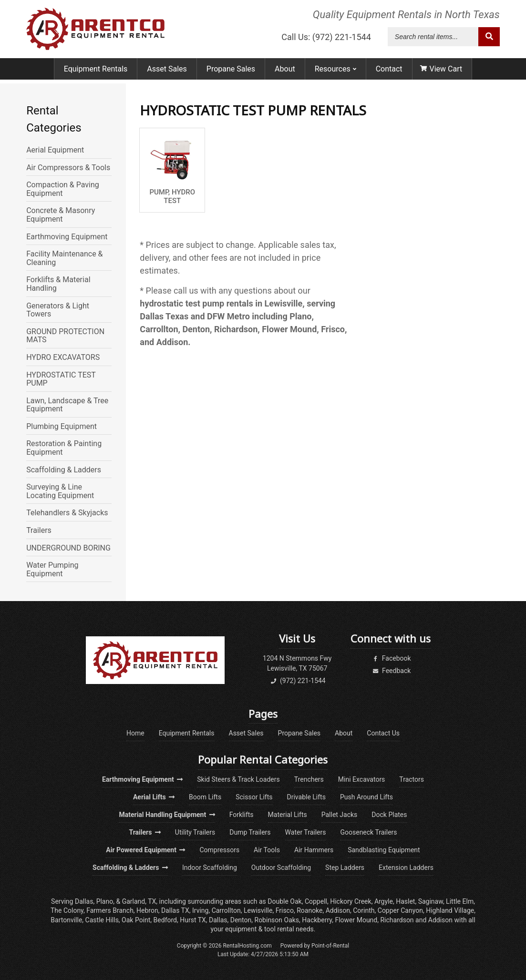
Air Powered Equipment (145, 850)
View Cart (441, 73)
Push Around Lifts (366, 797)
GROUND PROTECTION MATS (65, 336)
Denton (241, 920)
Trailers (39, 531)
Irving (200, 910)
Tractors (412, 779)
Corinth (364, 910)
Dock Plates (389, 815)
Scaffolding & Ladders (64, 470)
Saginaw (431, 901)
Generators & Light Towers (58, 310)
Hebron (147, 910)
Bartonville (66, 920)
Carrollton (226, 910)
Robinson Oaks (277, 920)
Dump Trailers (250, 832)
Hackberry (317, 920)
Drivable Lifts (306, 797)
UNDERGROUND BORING (68, 548)
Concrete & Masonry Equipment (61, 215)
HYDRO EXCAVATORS (63, 357)
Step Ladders (345, 868)
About (285, 73)
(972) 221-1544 (297, 681)
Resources (335, 73)
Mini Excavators (362, 779)
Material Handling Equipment (167, 815)
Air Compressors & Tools (68, 168)
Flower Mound (356, 920)
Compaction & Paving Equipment (63, 189)
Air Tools (267, 850)
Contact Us (383, 733)
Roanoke (309, 910)
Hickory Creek (351, 901)
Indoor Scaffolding (210, 868)
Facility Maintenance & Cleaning (64, 258)
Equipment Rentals (96, 73)
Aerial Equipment (55, 150)
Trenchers (309, 779)
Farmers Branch (110, 910)
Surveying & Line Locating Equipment (60, 491)
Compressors (219, 850)
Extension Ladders (406, 868)
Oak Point (136, 920)
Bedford (165, 920)
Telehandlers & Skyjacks (67, 513)
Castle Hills (102, 920)
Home (135, 733)
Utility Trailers (195, 832)
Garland (134, 901)
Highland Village (450, 910)
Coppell (316, 901)
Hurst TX (193, 920)
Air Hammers (314, 850)
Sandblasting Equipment (384, 850)
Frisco (285, 910)
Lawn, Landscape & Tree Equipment (67, 405)
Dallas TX (175, 910)
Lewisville (258, 910)
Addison (338, 910)
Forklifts (242, 815)
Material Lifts (288, 815)
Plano (105, 901)
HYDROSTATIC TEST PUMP (61, 379)
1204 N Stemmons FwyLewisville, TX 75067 (297, 663)
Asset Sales (167, 73)
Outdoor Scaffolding (281, 868)
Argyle (384, 901)
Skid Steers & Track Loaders (238, 779)
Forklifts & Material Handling (58, 284)
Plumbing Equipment (62, 427)
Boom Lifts (205, 797)
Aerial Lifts (154, 797)
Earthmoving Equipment (67, 237)
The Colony (67, 910)
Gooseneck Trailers (368, 832)
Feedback (391, 671)
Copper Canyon (400, 910)
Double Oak (284, 901)
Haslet (405, 901)
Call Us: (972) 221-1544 (326, 39)
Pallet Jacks (340, 815)
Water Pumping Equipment (52, 569)
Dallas (84, 901)
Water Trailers (306, 832)
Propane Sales (231, 73)
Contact (389, 73)
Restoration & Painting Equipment (64, 448)
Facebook (391, 658)
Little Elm (460, 901)
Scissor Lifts (254, 797)
